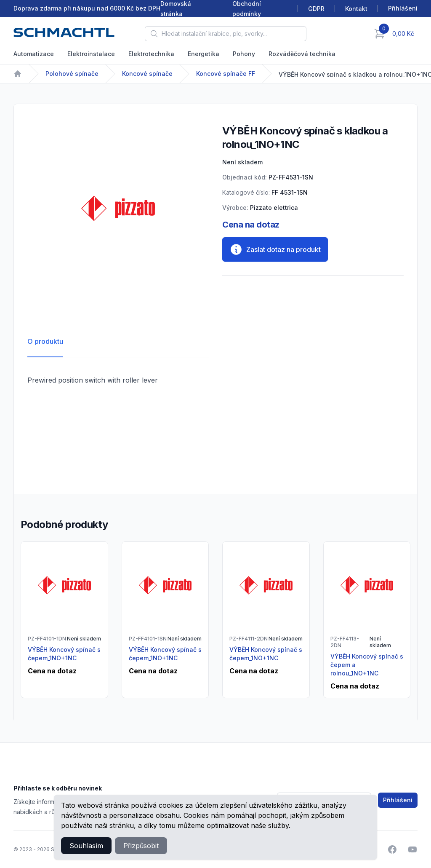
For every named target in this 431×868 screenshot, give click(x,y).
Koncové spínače (147, 74)
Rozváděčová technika (302, 54)
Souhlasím (86, 846)
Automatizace (34, 54)
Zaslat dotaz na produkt (275, 249)
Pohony (244, 54)
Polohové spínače (72, 74)
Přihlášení (398, 800)
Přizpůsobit (141, 846)
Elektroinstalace (91, 54)
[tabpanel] (118, 208)
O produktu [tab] (45, 341)
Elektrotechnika (151, 54)
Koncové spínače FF (226, 74)
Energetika (204, 54)
